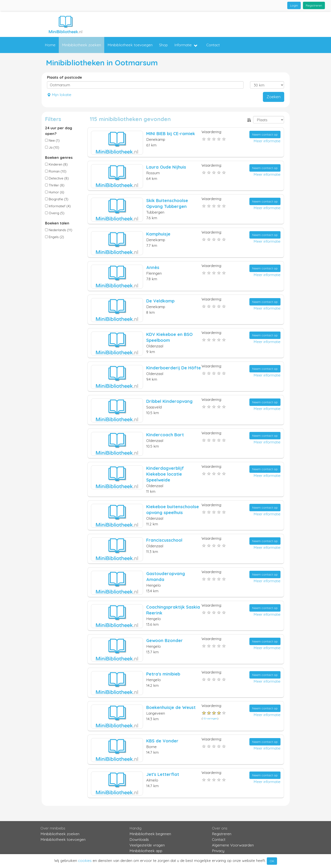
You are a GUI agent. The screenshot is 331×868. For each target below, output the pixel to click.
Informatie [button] (186, 45)
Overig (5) (55, 213)
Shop (163, 45)
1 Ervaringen (210, 718)
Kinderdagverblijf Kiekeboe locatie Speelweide (165, 474)
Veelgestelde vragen (147, 845)
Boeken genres (59, 157)
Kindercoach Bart (165, 435)
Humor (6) (55, 192)
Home (50, 45)
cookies (85, 861)
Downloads (139, 839)
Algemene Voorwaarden (233, 845)
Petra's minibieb (163, 674)
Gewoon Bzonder (165, 640)
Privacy (218, 851)
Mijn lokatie (59, 95)
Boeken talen (57, 223)
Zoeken (274, 97)
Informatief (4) (58, 206)
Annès (153, 267)
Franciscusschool (164, 540)
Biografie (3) (57, 199)
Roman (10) (56, 171)
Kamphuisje (158, 234)
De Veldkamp (160, 301)
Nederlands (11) (59, 230)
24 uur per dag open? (59, 131)
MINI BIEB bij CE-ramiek (171, 134)
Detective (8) (57, 178)
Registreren (314, 5)
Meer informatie (267, 141)
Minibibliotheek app (146, 851)
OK (272, 861)
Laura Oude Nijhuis (166, 167)
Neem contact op (265, 134)
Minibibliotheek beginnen (150, 834)
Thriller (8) (55, 185)
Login (294, 5)
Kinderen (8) (56, 164)
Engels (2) (55, 237)
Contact (213, 45)
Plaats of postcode (65, 77)
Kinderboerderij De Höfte (174, 368)
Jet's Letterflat (163, 774)
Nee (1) (52, 140)
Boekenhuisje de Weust (171, 707)
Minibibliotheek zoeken (81, 45)
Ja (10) (52, 147)
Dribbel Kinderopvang (169, 401)
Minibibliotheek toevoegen (130, 45)
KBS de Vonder (162, 741)
